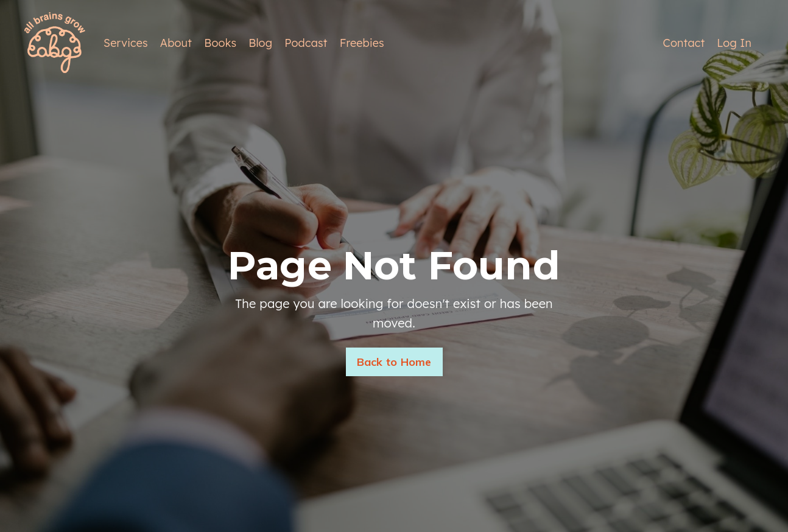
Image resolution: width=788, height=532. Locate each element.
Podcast (306, 43)
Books (220, 43)
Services (126, 43)
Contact (684, 43)
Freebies (362, 43)
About (176, 43)
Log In (734, 43)
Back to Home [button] (394, 362)
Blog (260, 43)
